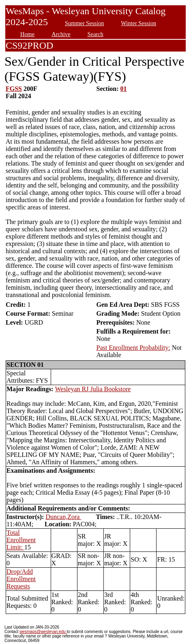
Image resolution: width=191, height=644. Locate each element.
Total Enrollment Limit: (21, 540)
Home (27, 34)
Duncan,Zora (63, 517)
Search (95, 34)
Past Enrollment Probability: (133, 348)
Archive (61, 34)
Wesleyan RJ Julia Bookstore (93, 389)
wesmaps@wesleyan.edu (43, 632)
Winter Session (138, 23)
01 (124, 89)
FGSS (14, 89)
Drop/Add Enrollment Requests (21, 579)
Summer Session (84, 23)
